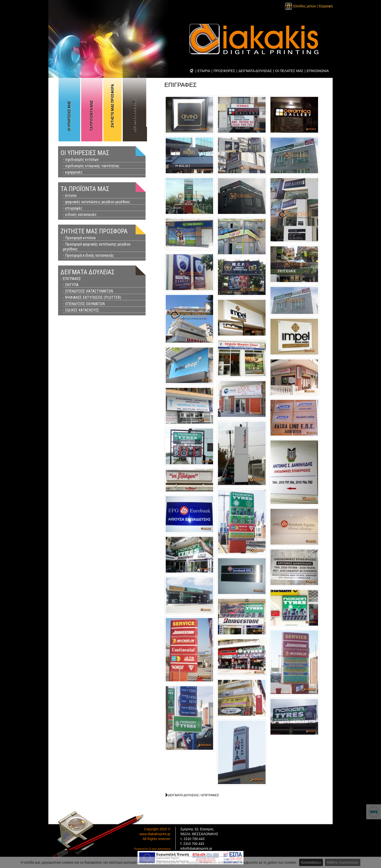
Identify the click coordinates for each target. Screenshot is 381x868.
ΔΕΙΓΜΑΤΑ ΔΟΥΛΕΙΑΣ (255, 71)
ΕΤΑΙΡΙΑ (204, 71)
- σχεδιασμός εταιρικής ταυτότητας (91, 166)
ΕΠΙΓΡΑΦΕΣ (210, 795)
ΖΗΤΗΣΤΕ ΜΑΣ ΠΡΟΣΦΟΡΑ (113, 106)
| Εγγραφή (325, 6)
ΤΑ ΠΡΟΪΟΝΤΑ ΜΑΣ (92, 115)
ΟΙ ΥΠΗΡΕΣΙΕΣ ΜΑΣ (69, 116)
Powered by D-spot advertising (152, 849)
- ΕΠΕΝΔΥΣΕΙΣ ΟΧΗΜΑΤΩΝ (84, 304)
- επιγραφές (73, 208)
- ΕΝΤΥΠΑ (71, 285)
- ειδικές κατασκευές (80, 215)
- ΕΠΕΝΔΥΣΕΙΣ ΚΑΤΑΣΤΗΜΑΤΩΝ (88, 291)
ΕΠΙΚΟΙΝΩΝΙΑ (318, 71)
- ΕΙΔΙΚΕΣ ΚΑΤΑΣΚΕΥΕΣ (81, 310)
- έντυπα (70, 196)
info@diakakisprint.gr (196, 849)
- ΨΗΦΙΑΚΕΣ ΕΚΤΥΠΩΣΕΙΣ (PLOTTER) (92, 297)
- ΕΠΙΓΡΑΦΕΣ (71, 279)
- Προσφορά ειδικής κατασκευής (88, 255)
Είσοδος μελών (300, 6)
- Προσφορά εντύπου (79, 238)
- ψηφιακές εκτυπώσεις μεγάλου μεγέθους (97, 202)
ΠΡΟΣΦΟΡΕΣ (224, 71)
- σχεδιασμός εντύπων (81, 160)
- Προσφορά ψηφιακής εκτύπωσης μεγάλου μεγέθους (97, 247)
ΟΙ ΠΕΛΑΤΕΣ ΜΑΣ (289, 71)
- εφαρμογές (73, 172)
